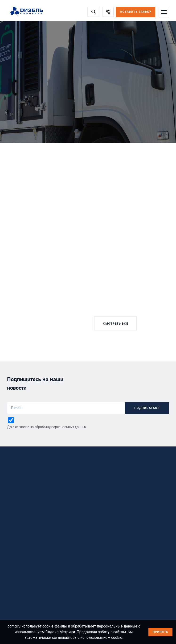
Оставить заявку (135, 12)
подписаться (147, 408)
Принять (160, 632)
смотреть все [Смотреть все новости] (115, 324)
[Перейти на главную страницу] (29, 12)
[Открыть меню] (164, 12)
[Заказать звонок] (108, 12)
